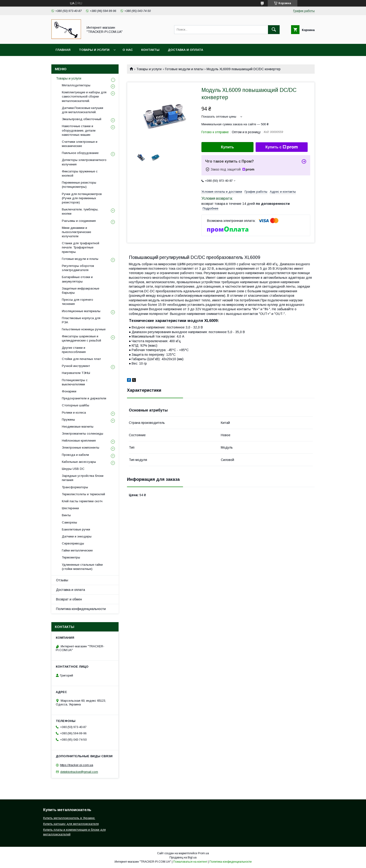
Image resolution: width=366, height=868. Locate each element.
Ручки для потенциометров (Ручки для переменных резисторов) (82, 198)
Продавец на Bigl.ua (183, 858)
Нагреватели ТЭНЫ (76, 373)
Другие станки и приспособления (74, 350)
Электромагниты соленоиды (83, 434)
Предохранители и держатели (84, 398)
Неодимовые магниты (78, 427)
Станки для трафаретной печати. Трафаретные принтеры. (81, 247)
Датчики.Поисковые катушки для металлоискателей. (83, 110)
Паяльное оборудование (80, 153)
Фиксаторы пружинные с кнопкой (80, 173)
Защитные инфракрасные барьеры (81, 291)
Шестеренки (70, 508)
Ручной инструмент (76, 366)
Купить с (282, 147)
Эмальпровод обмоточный (82, 119)
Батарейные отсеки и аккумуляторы (77, 279)
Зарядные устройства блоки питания (83, 478)
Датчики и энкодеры (77, 536)
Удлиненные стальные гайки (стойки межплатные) (82, 567)
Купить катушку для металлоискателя (71, 824)
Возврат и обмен (69, 599)
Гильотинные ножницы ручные (84, 329)
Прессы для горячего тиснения (77, 302)
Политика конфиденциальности (81, 609)
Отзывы (62, 580)
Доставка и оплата (185, 50)
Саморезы (69, 522)
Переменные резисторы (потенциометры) (79, 185)
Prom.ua (203, 853)
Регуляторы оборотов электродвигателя (78, 268)
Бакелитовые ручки (76, 529)
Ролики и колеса (74, 413)
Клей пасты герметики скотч (82, 501)
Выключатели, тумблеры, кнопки (80, 211)
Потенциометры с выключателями (75, 382)
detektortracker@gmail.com (79, 772)
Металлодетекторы (76, 85)
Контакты (150, 50)
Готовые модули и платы (184, 69)
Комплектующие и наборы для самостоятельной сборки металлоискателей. (84, 96)
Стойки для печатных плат (81, 359)
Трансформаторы (75, 487)
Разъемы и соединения (79, 221)
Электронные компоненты (81, 448)
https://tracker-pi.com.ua (77, 765)
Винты (66, 515)
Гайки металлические (77, 550)
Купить (228, 147)
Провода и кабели (75, 455)
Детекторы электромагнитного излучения (84, 162)
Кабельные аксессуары (79, 462)
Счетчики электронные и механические (80, 144)
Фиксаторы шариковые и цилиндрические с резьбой (81, 338)
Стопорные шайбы (76, 405)
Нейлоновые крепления (79, 441)
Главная (63, 50)
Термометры (71, 557)
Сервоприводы (73, 543)
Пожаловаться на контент (190, 862)
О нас (128, 50)
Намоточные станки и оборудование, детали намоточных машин (79, 130)
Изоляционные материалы (81, 311)
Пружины (68, 420)
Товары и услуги (94, 50)
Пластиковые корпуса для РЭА (81, 320)
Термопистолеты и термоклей (83, 494)
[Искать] (274, 30)
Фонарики (69, 391)
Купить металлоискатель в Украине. (69, 818)
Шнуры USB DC (73, 469)
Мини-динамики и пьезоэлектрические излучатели (76, 232)
